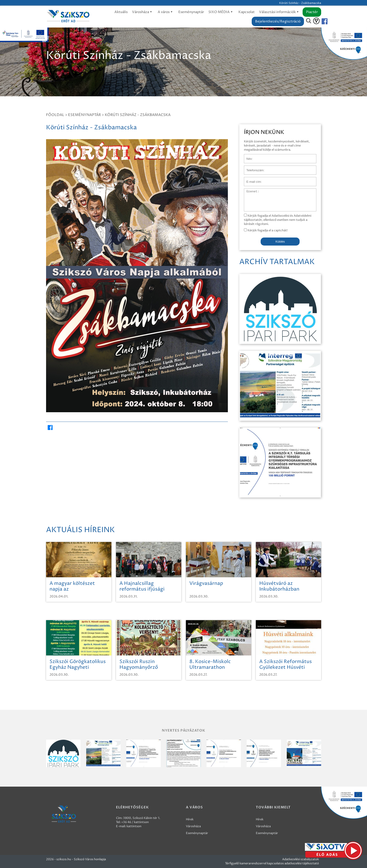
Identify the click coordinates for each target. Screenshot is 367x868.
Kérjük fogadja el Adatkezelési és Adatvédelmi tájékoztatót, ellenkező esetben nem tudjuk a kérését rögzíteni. (278, 220)
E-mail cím (251, 179)
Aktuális (121, 12)
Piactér (312, 12)
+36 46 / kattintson (135, 822)
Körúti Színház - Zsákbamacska (138, 115)
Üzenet (249, 191)
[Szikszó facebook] (321, 21)
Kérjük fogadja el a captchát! (266, 230)
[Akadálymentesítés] (316, 21)
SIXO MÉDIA (221, 12)
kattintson (134, 826)
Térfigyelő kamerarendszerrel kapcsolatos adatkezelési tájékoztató (272, 863)
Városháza (143, 12)
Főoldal (55, 115)
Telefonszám (253, 168)
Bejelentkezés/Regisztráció (278, 21)
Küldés (280, 242)
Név (247, 156)
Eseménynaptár (191, 12)
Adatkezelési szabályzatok (301, 859)
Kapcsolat (247, 12)
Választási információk (280, 12)
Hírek (190, 819)
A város (166, 12)
